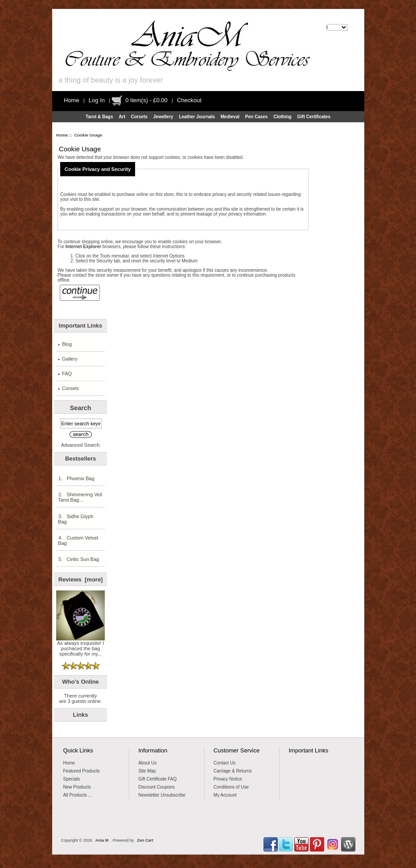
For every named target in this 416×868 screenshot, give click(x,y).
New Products (77, 787)
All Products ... (78, 795)
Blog (65, 344)
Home (72, 100)
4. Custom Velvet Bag (78, 540)
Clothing (282, 117)
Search (81, 408)
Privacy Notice (228, 779)
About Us (147, 763)
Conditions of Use (231, 787)
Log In (97, 100)
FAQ (65, 374)
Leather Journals (197, 117)
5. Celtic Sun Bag (78, 559)
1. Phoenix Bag (76, 478)
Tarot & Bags (99, 117)
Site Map (147, 771)
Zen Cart (145, 840)
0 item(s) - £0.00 (146, 100)
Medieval (230, 117)
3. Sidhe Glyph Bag (76, 519)
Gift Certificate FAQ (157, 779)
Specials (72, 779)
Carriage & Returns (233, 771)
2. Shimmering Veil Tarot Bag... (80, 497)
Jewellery (163, 117)
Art (122, 117)
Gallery (68, 359)
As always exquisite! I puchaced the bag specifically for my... (80, 646)
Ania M (102, 840)
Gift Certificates (314, 117)
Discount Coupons (157, 787)
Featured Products (82, 771)
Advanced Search (80, 445)
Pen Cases (257, 117)
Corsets (139, 117)
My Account (225, 795)
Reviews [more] (81, 579)
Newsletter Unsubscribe (162, 795)
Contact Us (224, 763)
